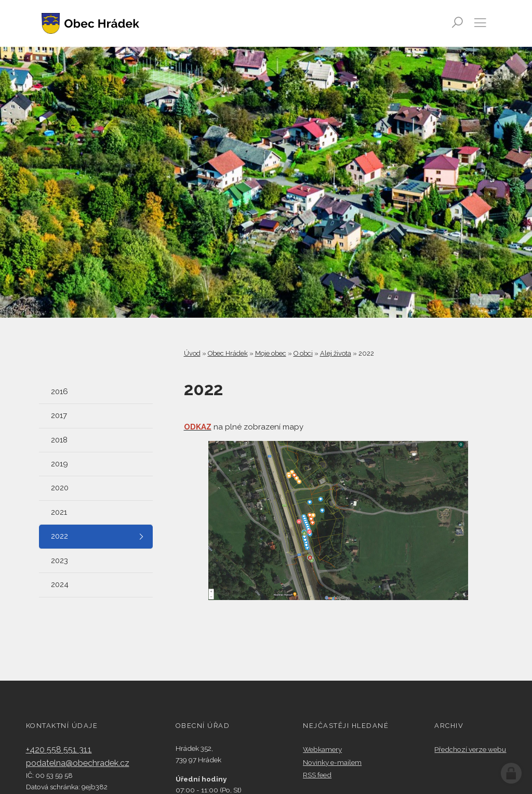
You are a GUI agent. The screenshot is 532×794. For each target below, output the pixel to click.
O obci (303, 353)
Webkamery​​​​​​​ (322, 749)
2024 (60, 584)
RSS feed (317, 775)
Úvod (192, 353)
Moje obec (271, 353)
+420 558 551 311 (59, 750)
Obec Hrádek (228, 353)
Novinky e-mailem (332, 762)
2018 (59, 440)
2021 (59, 512)
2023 (59, 561)
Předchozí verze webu (470, 749)
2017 (59, 415)
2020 (60, 488)
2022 (59, 536)
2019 (59, 464)
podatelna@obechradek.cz (78, 763)
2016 (59, 392)
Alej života (336, 353)
